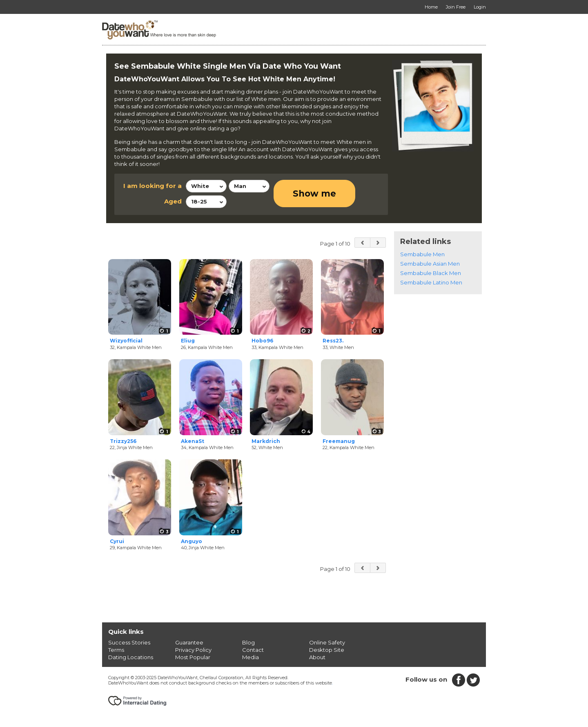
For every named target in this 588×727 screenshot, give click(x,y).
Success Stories (129, 642)
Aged (173, 201)
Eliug (188, 341)
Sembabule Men (422, 254)
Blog (248, 642)
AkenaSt (193, 441)
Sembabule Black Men (431, 273)
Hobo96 (262, 341)
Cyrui (117, 541)
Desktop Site (327, 650)
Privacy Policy (193, 650)
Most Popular (193, 657)
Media (251, 657)
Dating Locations (131, 657)
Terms (116, 650)
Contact (253, 650)
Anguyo (192, 541)
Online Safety (327, 642)
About (317, 657)
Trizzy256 (123, 441)
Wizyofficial (126, 341)
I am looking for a (153, 186)
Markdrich (266, 441)
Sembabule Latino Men (431, 282)
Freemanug (339, 441)
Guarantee (189, 642)
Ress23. (333, 341)
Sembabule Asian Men (430, 264)
